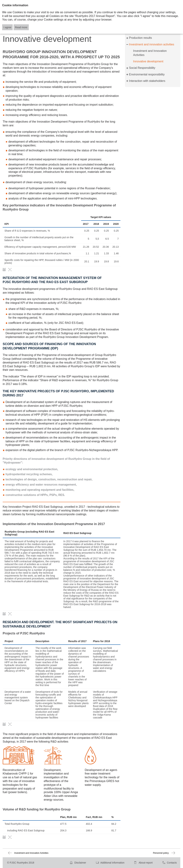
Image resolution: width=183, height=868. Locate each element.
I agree (8, 27)
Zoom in (10, 270)
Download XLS (4, 270)
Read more (21, 27)
